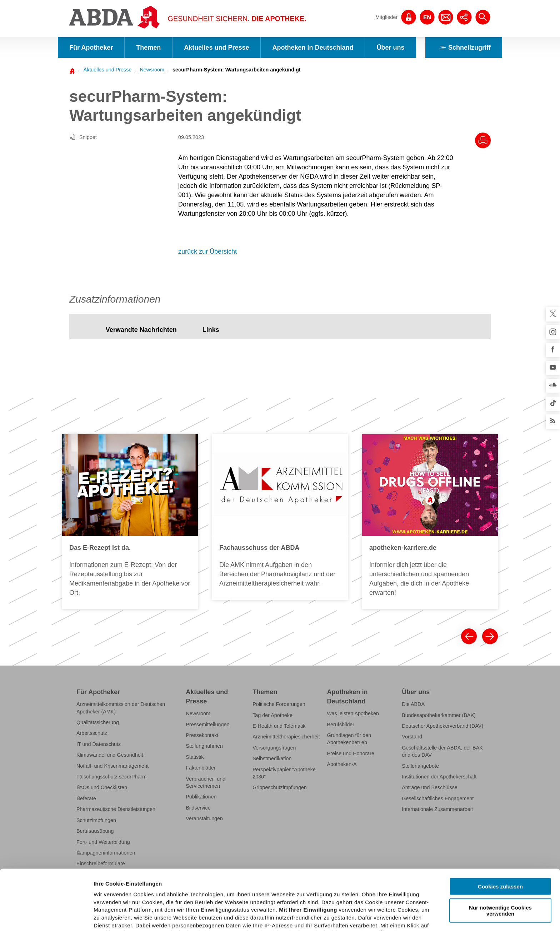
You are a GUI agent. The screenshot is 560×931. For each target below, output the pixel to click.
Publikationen (201, 797)
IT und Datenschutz (99, 744)
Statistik (195, 757)
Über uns (390, 48)
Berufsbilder (341, 725)
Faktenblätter (201, 768)
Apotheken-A (342, 764)
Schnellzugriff (464, 48)
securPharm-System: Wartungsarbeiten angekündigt (237, 70)
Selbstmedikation (272, 758)
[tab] (141, 330)
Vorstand (412, 737)
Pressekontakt (202, 735)
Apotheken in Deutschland (313, 48)
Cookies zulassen (500, 827)
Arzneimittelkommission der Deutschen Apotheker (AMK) (121, 708)
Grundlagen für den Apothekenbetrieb (349, 739)
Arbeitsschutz (92, 733)
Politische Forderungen (279, 704)
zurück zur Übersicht (207, 252)
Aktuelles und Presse (216, 48)
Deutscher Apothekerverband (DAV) (442, 726)
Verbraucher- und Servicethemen (206, 782)
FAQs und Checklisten (102, 787)
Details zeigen (380, 917)
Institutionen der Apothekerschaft (439, 777)
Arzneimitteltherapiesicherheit (286, 737)
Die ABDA (413, 704)
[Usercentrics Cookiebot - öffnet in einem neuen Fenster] (46, 917)
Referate (86, 798)
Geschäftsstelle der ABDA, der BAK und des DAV (442, 751)
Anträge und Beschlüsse (430, 787)
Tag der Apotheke (272, 715)
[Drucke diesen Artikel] (483, 140)
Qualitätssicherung (98, 722)
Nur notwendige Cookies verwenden (500, 850)
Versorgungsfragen (274, 748)
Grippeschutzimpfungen (280, 787)
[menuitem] (105, 70)
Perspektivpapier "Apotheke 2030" (284, 773)
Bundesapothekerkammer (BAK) (439, 715)
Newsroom (152, 70)
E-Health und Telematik (279, 726)
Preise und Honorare (351, 753)
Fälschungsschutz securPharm (111, 777)
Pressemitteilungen (207, 725)
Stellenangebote (420, 766)
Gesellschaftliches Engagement (438, 798)
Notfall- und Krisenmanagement (112, 766)
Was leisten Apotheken (353, 713)
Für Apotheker (91, 48)
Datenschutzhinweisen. (269, 896)
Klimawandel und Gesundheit (110, 755)
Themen (148, 48)
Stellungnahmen (204, 746)
